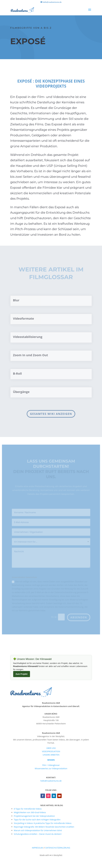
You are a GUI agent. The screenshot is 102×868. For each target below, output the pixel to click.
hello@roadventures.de (51, 781)
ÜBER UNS (51, 748)
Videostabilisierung (28, 337)
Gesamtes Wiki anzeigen (51, 414)
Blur (16, 300)
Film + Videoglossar (51, 765)
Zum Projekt (22, 674)
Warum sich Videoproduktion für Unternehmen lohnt (38, 830)
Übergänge (21, 392)
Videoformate (24, 318)
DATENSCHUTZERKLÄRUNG (58, 848)
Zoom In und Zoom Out (31, 355)
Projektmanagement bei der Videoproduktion (34, 816)
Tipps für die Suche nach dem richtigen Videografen (37, 820)
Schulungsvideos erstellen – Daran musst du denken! (38, 834)
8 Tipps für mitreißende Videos (28, 809)
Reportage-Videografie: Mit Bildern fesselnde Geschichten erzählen (44, 827)
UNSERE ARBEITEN (51, 755)
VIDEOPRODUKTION (51, 751)
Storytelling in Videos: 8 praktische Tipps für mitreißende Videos (43, 823)
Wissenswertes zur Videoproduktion (51, 768)
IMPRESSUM (37, 848)
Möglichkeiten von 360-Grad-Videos (30, 812)
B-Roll (17, 373)
